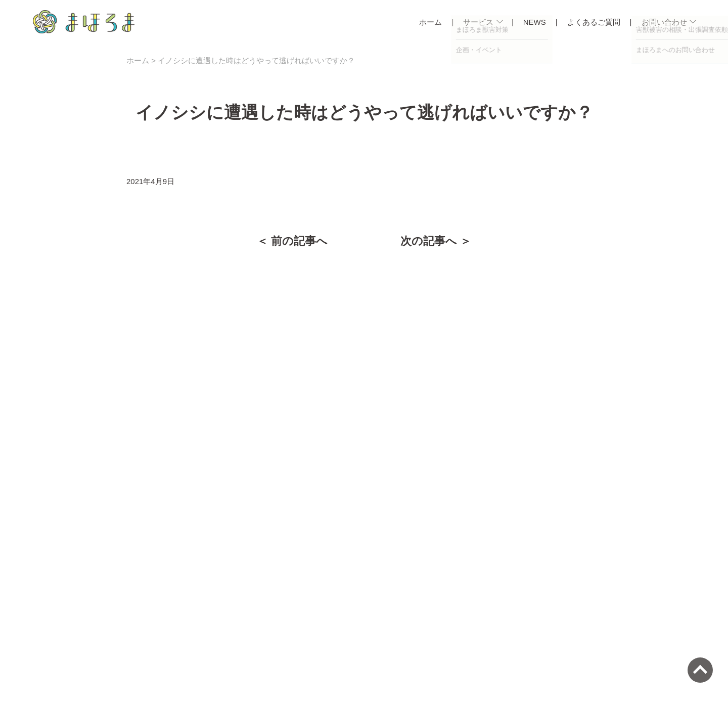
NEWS (535, 22)
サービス (478, 22)
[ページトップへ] (700, 670)
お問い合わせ (664, 22)
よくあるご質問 (594, 22)
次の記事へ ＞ (436, 241)
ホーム (430, 22)
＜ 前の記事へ (292, 241)
